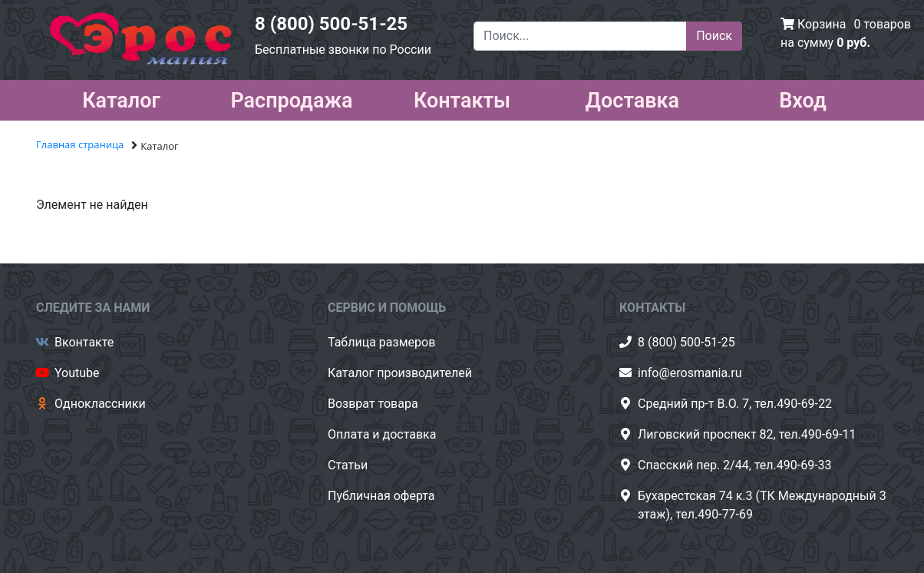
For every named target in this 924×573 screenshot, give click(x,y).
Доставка (632, 98)
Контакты (462, 98)
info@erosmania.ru (690, 373)
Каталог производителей (400, 373)
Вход (803, 98)
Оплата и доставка (382, 434)
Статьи (348, 465)
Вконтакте (84, 342)
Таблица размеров (381, 342)
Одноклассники (100, 404)
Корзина (822, 24)
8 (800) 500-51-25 (331, 24)
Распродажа (291, 98)
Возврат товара (373, 404)
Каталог (121, 98)
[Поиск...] (580, 36)
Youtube (77, 373)
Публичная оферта (381, 496)
